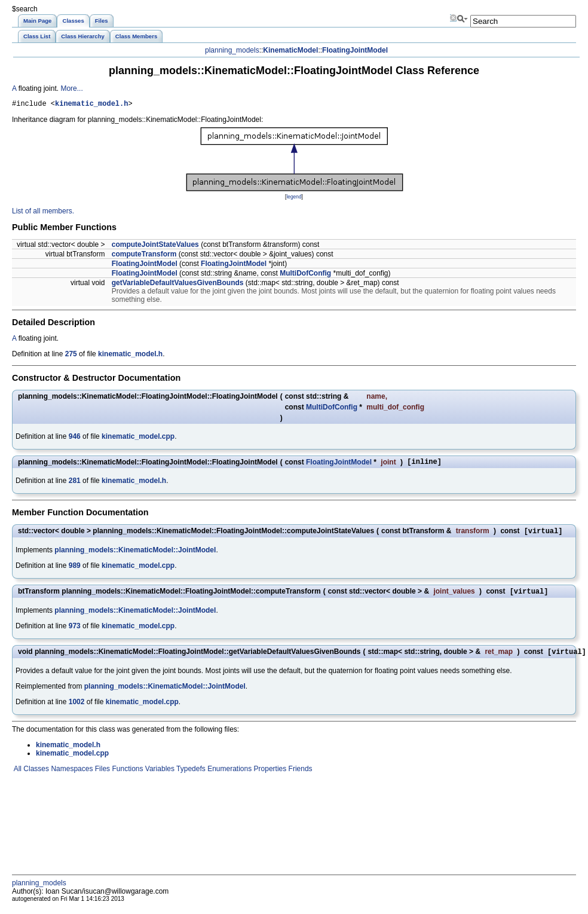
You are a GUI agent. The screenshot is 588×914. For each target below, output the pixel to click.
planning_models (232, 50)
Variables (158, 776)
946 (75, 438)
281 (75, 484)
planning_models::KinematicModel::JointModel (135, 555)
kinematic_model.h (91, 105)
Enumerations (229, 776)
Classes (35, 776)
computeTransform (144, 256)
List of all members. (43, 213)
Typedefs (190, 776)
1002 (77, 709)
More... (71, 88)
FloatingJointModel (355, 50)
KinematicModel (290, 50)
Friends (299, 776)
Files (101, 776)
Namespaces (71, 776)
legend (294, 198)
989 (75, 570)
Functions (126, 776)
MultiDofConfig (305, 275)
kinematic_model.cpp (138, 438)
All (17, 776)
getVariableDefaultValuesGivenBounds (178, 285)
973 (75, 632)
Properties (269, 776)
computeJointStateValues (155, 246)
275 (71, 356)
